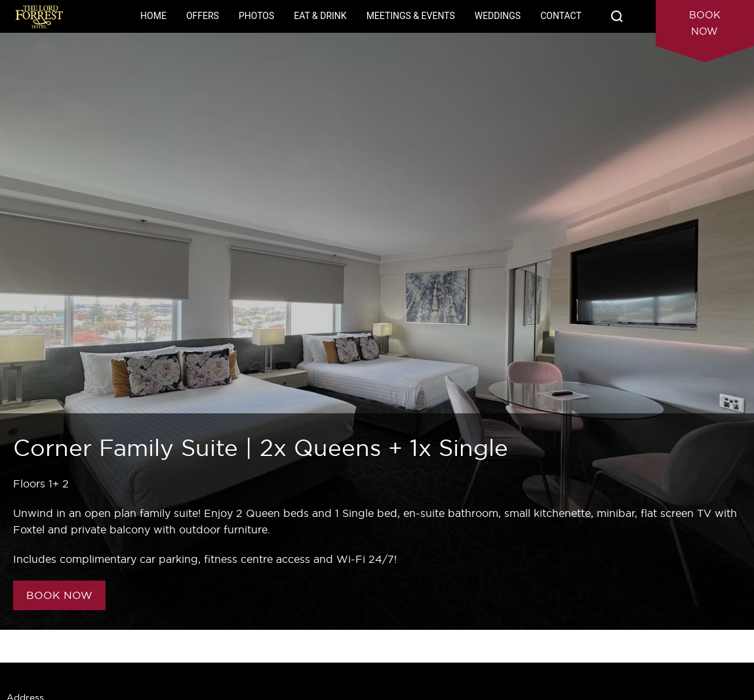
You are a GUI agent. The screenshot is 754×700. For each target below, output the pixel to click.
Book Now (705, 23)
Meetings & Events (411, 16)
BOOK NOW (59, 595)
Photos (256, 16)
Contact (561, 16)
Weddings (498, 16)
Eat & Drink (320, 16)
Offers (203, 16)
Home (153, 16)
